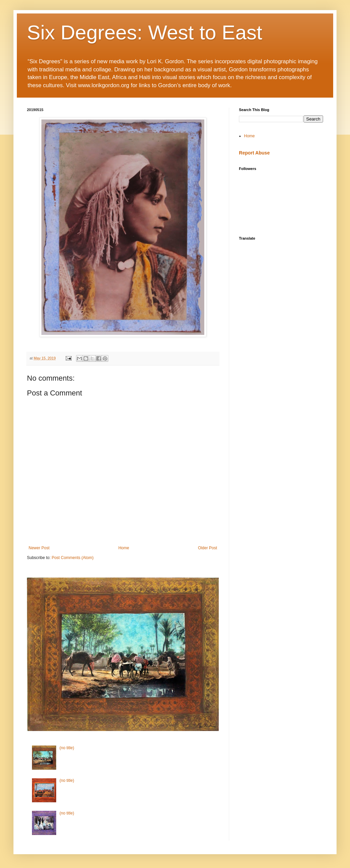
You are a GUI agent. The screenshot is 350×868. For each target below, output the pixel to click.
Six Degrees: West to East (145, 32)
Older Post (207, 548)
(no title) (67, 748)
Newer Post (39, 548)
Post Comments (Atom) (73, 558)
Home (124, 548)
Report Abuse (254, 153)
